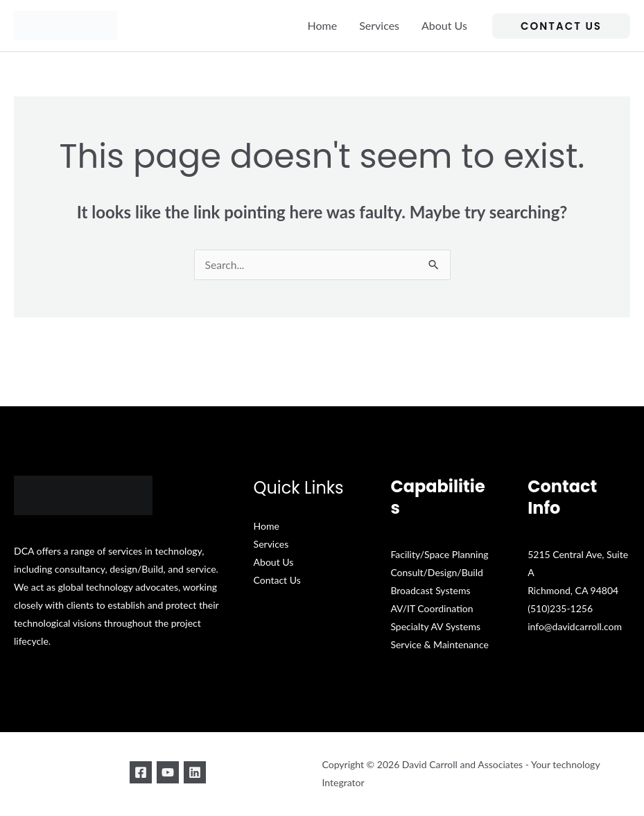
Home (323, 25)
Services (379, 25)
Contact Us (277, 581)
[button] (561, 26)
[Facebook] (135, 773)
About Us (444, 25)
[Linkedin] (200, 773)
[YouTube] (168, 773)
